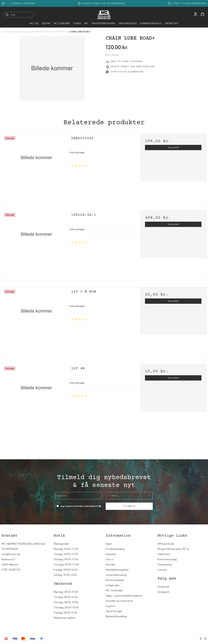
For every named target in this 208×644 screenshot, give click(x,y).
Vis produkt (173, 147)
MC (86, 23)
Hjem (109, 544)
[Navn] (79, 495)
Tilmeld (129, 506)
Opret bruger (114, 611)
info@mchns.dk (11, 554)
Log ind (110, 606)
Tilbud (77, 23)
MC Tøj (34, 23)
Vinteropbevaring (104, 23)
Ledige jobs (113, 585)
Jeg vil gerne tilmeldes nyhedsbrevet (81, 506)
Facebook (164, 587)
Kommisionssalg (151, 23)
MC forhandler (114, 590)
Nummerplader (115, 580)
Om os (110, 559)
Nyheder (111, 554)
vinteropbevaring (116, 575)
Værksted (171, 23)
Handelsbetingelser (117, 570)
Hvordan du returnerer (119, 601)
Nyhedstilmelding (116, 616)
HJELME (46, 23)
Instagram (164, 592)
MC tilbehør (62, 23)
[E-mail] (129, 495)
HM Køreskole (128, 23)
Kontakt (110, 564)
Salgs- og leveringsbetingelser (124, 596)
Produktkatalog (115, 549)
